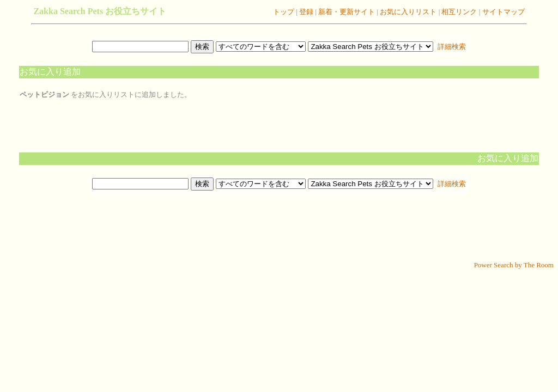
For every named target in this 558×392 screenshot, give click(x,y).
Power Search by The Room (514, 265)
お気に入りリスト (407, 12)
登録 (305, 12)
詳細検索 (450, 47)
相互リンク (459, 12)
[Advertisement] (279, 226)
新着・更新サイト (346, 12)
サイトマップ (502, 12)
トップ (284, 12)
